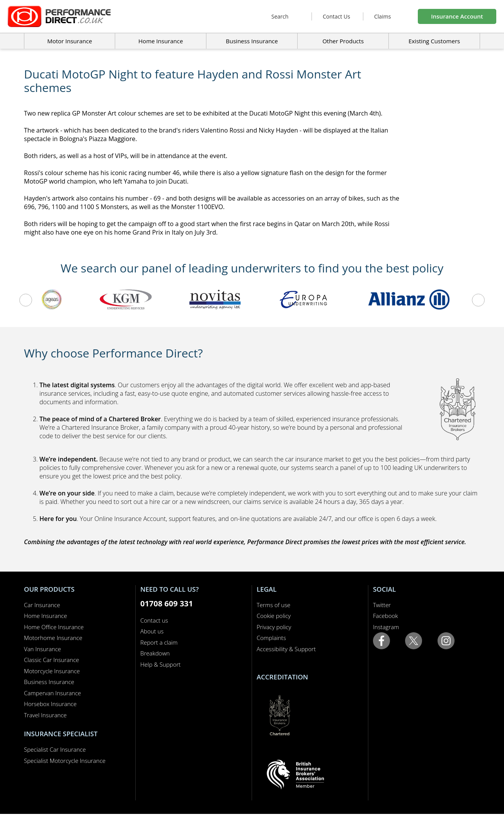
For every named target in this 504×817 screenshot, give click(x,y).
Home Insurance (45, 616)
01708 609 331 (167, 603)
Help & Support (160, 664)
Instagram (386, 627)
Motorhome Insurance (53, 638)
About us (152, 631)
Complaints (271, 638)
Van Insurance (43, 649)
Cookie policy (274, 616)
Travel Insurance (45, 715)
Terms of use (273, 605)
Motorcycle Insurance (52, 671)
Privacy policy (274, 627)
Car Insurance (42, 605)
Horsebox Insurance (50, 704)
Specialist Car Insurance (55, 749)
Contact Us (336, 16)
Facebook (386, 616)
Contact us (154, 620)
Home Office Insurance (54, 627)
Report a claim (159, 642)
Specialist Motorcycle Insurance (65, 761)
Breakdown (155, 653)
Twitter (382, 605)
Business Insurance (252, 41)
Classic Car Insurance (52, 660)
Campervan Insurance (53, 693)
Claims (382, 16)
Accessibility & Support (286, 649)
